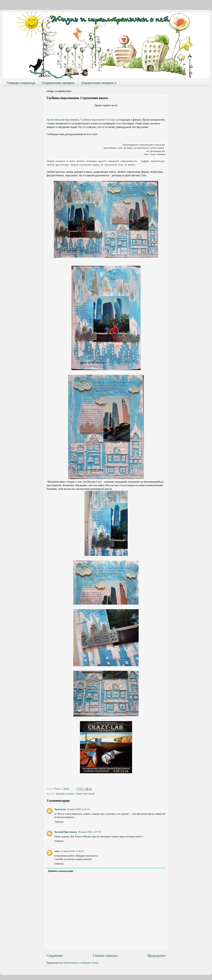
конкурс (70, 794)
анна (57, 851)
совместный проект (85, 794)
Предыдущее (156, 956)
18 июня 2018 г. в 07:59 (89, 832)
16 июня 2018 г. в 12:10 (78, 809)
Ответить (59, 822)
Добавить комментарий (60, 871)
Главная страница (21, 83)
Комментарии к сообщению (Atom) (81, 963)
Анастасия (60, 809)
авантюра (61, 794)
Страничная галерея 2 (99, 83)
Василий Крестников (66, 832)
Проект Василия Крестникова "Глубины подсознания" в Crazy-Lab (83, 120)
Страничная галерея (58, 83)
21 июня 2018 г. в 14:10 (72, 851)
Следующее (55, 956)
